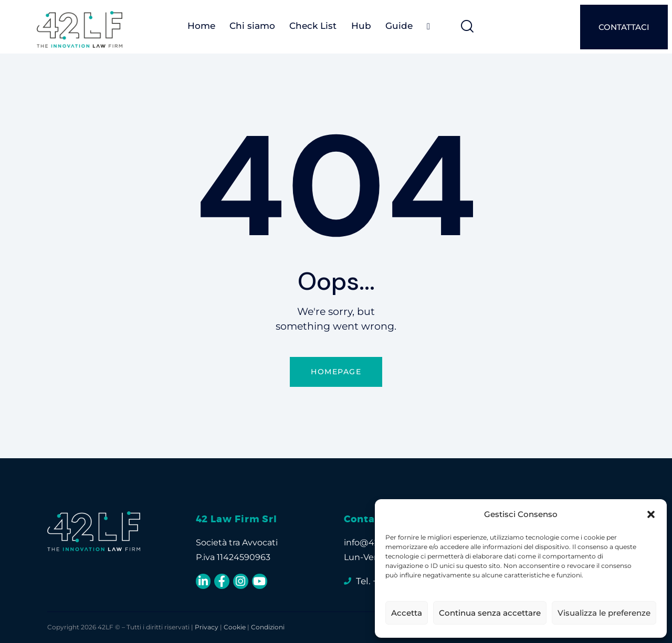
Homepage (336, 372)
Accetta (407, 613)
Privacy (207, 627)
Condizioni (268, 627)
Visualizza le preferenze (604, 613)
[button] (651, 514)
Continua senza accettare (490, 613)
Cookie (235, 627)
